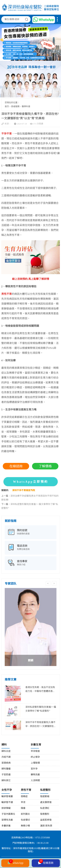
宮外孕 (34, 769)
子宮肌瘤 (6, 775)
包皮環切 (25, 820)
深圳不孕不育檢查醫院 (24, 491)
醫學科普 (26, 107)
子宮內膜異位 (8, 814)
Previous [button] (48, 583)
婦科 (4, 745)
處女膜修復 (46, 802)
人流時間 (35, 781)
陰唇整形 (45, 814)
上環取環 (35, 763)
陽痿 (23, 808)
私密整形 (45, 790)
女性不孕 (7, 790)
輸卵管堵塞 (7, 797)
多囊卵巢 (6, 826)
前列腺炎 (25, 814)
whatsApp (15, 863)
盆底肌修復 (46, 820)
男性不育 (26, 790)
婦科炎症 (6, 751)
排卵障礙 (6, 808)
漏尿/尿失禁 (46, 826)
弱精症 (24, 797)
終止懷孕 (35, 757)
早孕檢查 (35, 751)
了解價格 (45, 466)
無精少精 (25, 826)
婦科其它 (6, 781)
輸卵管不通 (7, 802)
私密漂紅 (45, 808)
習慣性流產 (7, 820)
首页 (7, 107)
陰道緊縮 (45, 797)
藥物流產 (35, 775)
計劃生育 (36, 745)
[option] (31, 627)
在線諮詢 (16, 466)
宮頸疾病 (6, 763)
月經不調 (6, 757)
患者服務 (15, 107)
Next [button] (54, 583)
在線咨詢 (46, 862)
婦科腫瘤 (6, 769)
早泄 (23, 802)
